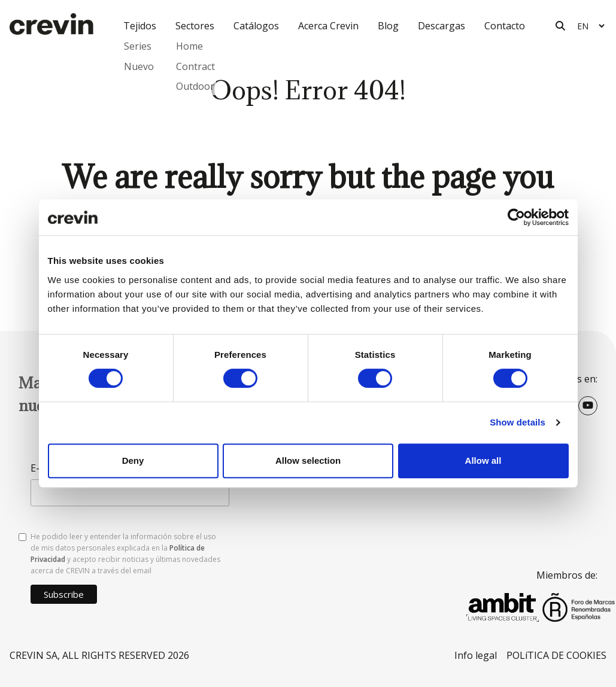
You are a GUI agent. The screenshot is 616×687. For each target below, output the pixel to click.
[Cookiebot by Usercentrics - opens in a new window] (516, 217)
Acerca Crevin (328, 26)
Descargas (441, 26)
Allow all (483, 460)
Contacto (505, 26)
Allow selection (308, 460)
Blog (388, 26)
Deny (133, 460)
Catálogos (256, 26)
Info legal (476, 655)
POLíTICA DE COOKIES (556, 655)
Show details (518, 422)
